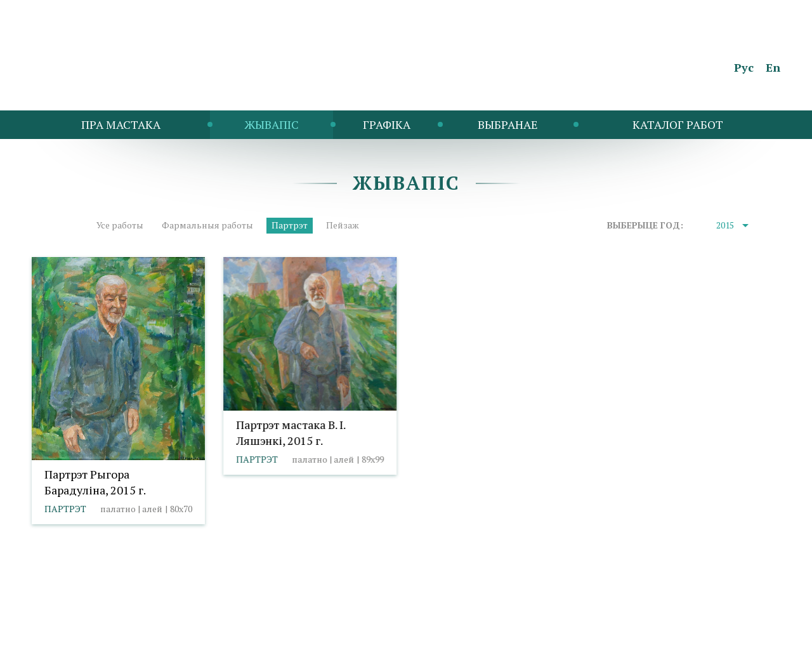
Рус (744, 67)
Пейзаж (343, 225)
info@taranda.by (65, 614)
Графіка (387, 124)
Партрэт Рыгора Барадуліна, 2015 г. (95, 482)
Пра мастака (121, 124)
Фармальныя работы (207, 225)
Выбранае (508, 124)
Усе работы (120, 225)
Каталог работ (678, 124)
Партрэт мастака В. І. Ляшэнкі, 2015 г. (291, 433)
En (773, 67)
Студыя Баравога (743, 632)
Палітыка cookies (148, 614)
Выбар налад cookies (241, 614)
